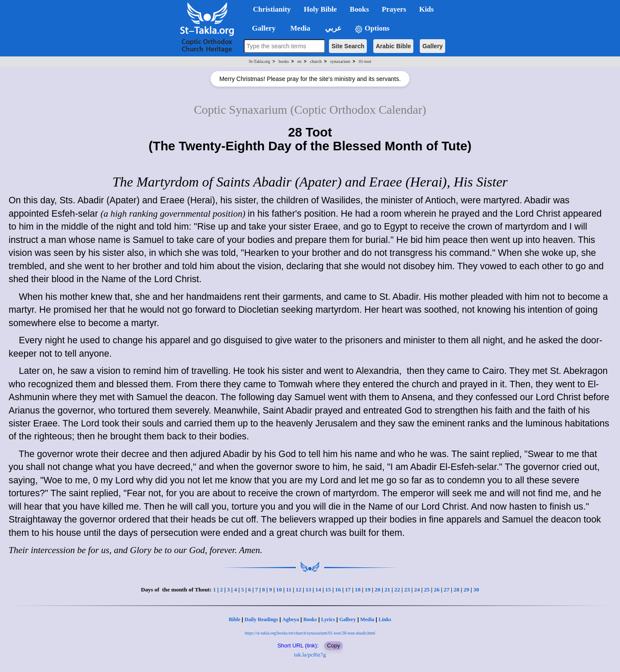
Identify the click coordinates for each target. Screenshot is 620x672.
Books (310, 619)
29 (466, 590)
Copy (333, 646)
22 (397, 590)
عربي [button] (332, 28)
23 (407, 590)
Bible (234, 619)
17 (348, 590)
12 (298, 590)
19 (367, 590)
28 (456, 590)
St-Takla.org (259, 61)
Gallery (432, 46)
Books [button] (359, 9)
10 (279, 590)
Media (367, 619)
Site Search (348, 46)
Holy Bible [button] (320, 9)
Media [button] (299, 28)
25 (427, 590)
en (299, 61)
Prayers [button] (394, 9)
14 (318, 590)
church (316, 61)
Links (385, 619)
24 (417, 590)
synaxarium (340, 61)
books (284, 61)
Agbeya (291, 619)
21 (387, 590)
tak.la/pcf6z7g (310, 655)
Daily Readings (261, 619)
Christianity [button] (272, 9)
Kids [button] (426, 9)
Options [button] (372, 29)
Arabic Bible (394, 46)
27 (447, 590)
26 (437, 590)
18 (358, 590)
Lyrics (328, 619)
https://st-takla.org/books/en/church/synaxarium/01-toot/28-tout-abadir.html (310, 633)
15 (328, 590)
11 (289, 590)
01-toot (365, 61)
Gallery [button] (261, 28)
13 (308, 590)
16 (338, 590)
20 (377, 590)
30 (476, 590)
